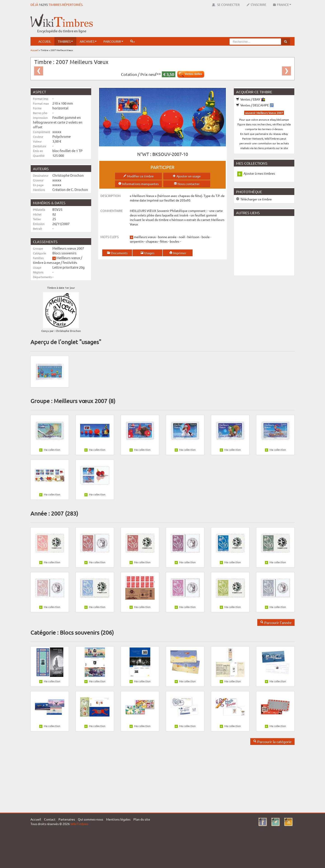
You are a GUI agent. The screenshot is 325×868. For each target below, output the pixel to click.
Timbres (65, 41)
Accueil (45, 41)
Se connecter (226, 5)
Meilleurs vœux (68, 258)
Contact (50, 819)
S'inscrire (256, 5)
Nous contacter (187, 184)
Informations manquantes (138, 184)
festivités (70, 262)
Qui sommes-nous (91, 819)
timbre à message (46, 262)
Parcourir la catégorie (272, 741)
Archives (88, 41)
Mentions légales (118, 819)
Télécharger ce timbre (254, 199)
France (282, 5)
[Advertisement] (212, 24)
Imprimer (178, 253)
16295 (43, 5)
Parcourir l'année (276, 622)
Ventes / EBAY (251, 99)
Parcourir (113, 41)
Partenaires (67, 819)
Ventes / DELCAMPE (255, 105)
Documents (117, 253)
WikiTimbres (79, 824)
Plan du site (142, 819)
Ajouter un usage (187, 176)
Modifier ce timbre (138, 176)
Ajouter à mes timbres (259, 173)
